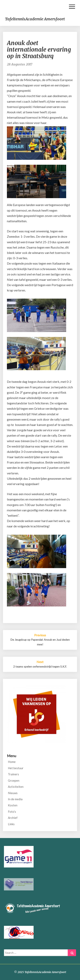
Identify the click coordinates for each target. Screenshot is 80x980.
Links (11, 824)
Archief (13, 818)
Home (12, 762)
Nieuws (13, 793)
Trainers (13, 774)
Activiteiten (16, 787)
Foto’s (12, 812)
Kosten (13, 805)
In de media (15, 799)
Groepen (14, 780)
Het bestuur (16, 768)
